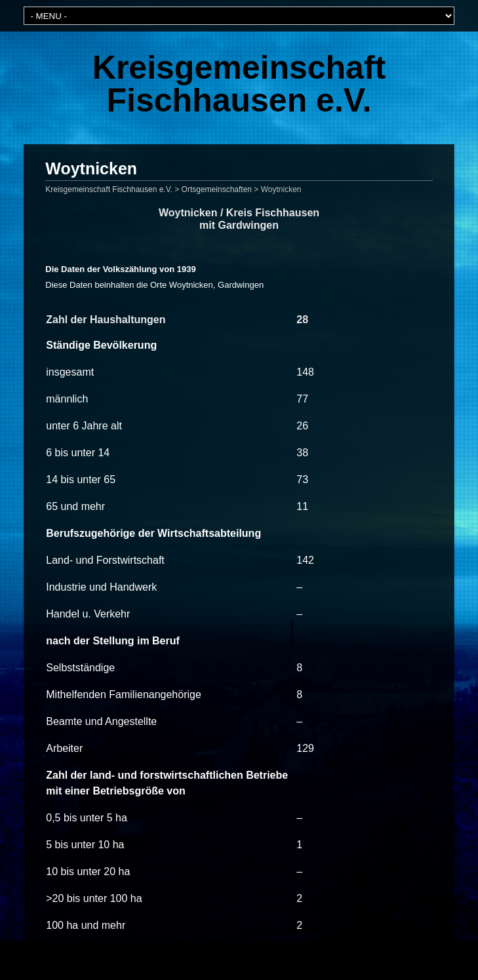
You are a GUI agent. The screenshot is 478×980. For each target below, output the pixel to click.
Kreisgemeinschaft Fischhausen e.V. (239, 84)
